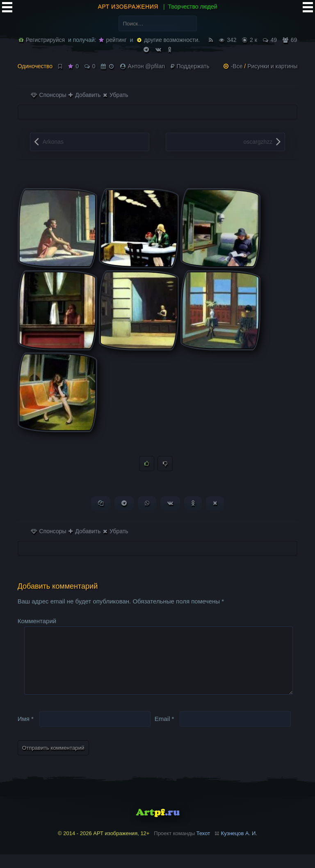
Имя (26, 732)
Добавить (84, 95)
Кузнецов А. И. (239, 847)
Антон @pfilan (146, 66)
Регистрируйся (42, 40)
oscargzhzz (258, 142)
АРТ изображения (128, 7)
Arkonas (53, 142)
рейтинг (113, 40)
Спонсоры (49, 95)
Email (164, 732)
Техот (203, 847)
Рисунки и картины (272, 66)
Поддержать (190, 66)
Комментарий (37, 621)
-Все (237, 66)
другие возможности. (168, 40)
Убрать (115, 95)
